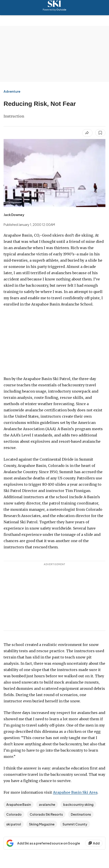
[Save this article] (100, 133)
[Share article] (87, 133)
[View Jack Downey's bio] (14, 215)
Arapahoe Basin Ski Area (75, 792)
